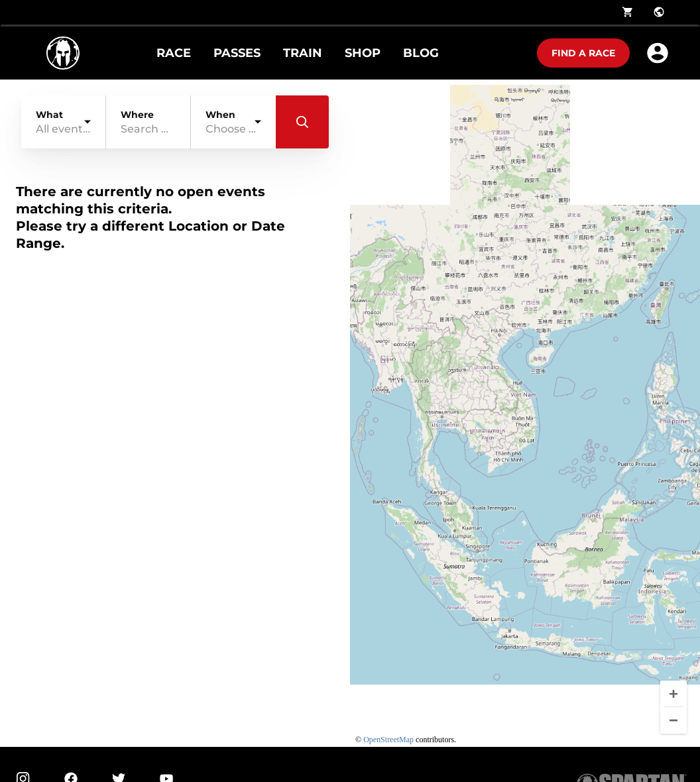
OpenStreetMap (388, 740)
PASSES (237, 53)
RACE (174, 53)
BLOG (421, 53)
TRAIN (303, 53)
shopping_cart (628, 12)
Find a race (583, 53)
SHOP (363, 53)
